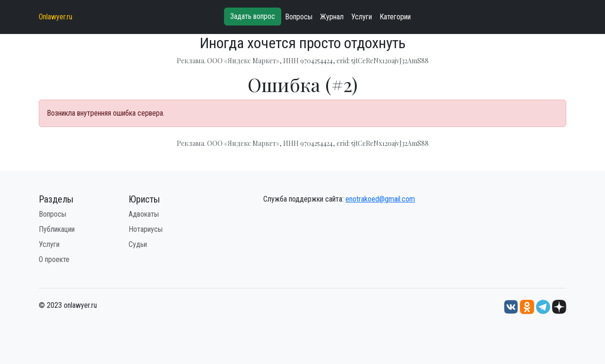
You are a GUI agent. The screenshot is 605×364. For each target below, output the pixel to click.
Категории (395, 17)
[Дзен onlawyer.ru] (559, 307)
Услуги (362, 17)
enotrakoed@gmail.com (380, 199)
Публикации (57, 229)
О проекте (54, 259)
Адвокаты (144, 214)
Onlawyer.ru (56, 17)
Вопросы (299, 17)
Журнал (332, 17)
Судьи (138, 244)
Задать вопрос (253, 16)
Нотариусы (146, 229)
